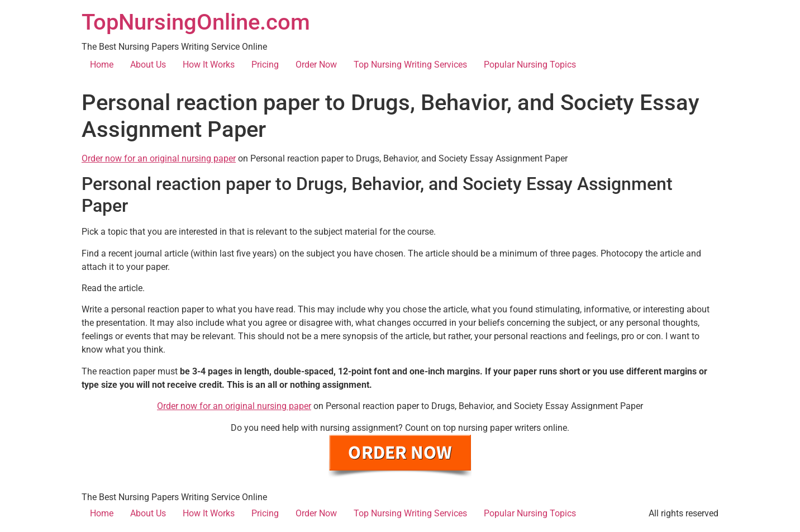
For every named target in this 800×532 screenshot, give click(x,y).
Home (102, 65)
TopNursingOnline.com (196, 22)
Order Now (316, 65)
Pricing (265, 65)
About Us (148, 65)
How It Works (209, 65)
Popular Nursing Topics (530, 65)
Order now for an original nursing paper (159, 158)
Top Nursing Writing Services (410, 65)
